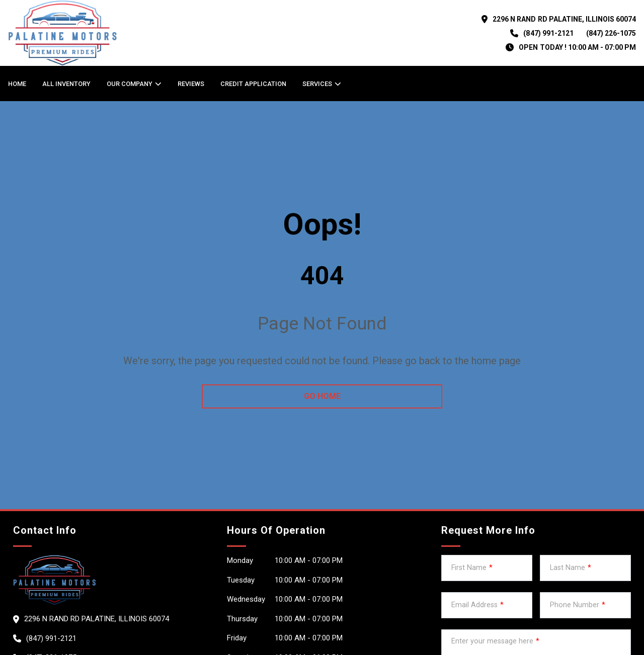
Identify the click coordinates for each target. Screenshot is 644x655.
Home (17, 84)
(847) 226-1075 (611, 33)
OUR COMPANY (130, 84)
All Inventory (66, 84)
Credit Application (253, 84)
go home (322, 396)
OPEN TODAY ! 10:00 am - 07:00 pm (577, 47)
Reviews (191, 84)
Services (317, 84)
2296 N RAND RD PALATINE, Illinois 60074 (564, 19)
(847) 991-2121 (548, 33)
